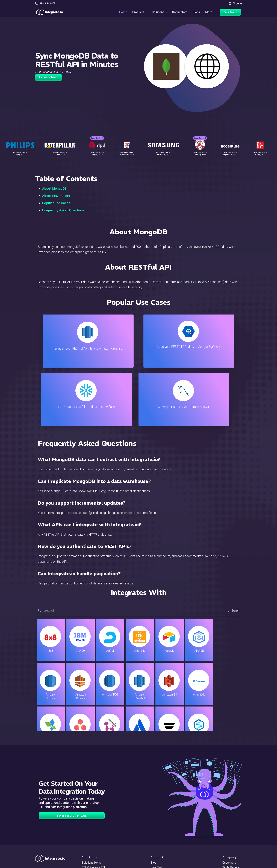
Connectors (180, 13)
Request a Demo (48, 77)
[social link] (37, 832)
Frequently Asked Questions (63, 210)
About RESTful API (56, 196)
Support (87, 833)
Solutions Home (92, 804)
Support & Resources (164, 814)
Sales (85, 828)
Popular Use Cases (56, 203)
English (227, 841)
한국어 (227, 850)
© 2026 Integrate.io (46, 864)
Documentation (160, 823)
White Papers (231, 809)
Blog (154, 804)
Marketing (88, 823)
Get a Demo (231, 13)
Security (156, 833)
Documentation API (163, 828)
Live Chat (156, 809)
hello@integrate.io (50, 814)
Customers (229, 804)
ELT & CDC (88, 814)
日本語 (227, 846)
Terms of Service (232, 864)
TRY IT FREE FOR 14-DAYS (72, 757)
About (226, 819)
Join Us (227, 828)
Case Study (97, 136)
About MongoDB (54, 188)
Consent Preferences (164, 852)
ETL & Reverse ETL (94, 809)
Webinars (228, 814)
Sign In (235, 3)
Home (122, 13)
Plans (197, 13)
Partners (228, 823)
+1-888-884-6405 (50, 824)
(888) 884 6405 (45, 4)
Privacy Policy (160, 842)
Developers (89, 838)
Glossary (156, 847)
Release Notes (91, 842)
